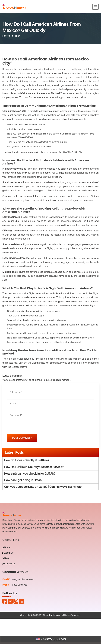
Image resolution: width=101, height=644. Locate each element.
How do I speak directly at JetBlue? (27, 460)
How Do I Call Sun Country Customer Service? (34, 467)
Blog (7, 558)
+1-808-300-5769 (19, 585)
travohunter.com (52, 615)
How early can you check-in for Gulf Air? (30, 474)
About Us (9, 553)
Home (6, 36)
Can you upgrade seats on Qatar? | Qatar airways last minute (43, 487)
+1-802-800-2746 (51, 639)
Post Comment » (22, 438)
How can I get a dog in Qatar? (23, 480)
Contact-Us (10, 563)
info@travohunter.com (23, 579)
